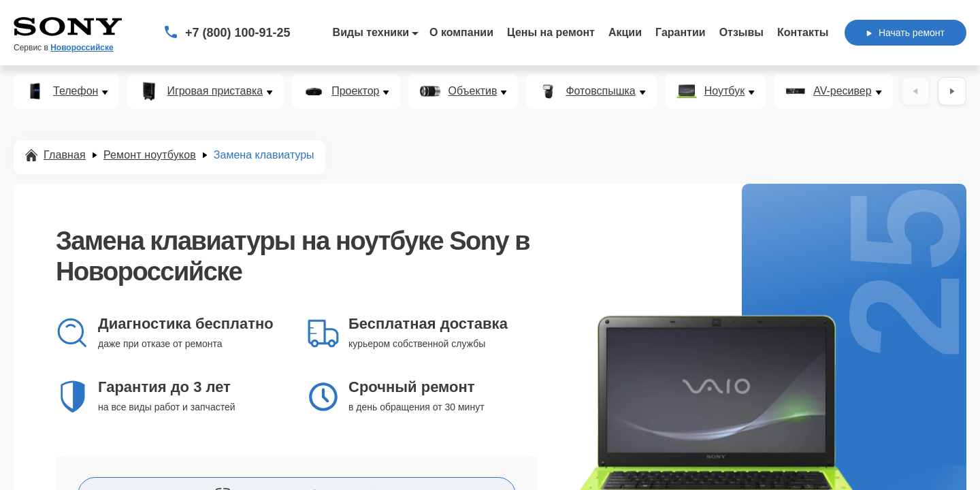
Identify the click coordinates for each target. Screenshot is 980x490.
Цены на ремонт (551, 32)
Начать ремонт (905, 33)
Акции (625, 32)
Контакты (803, 32)
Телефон (76, 91)
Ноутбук (724, 91)
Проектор (355, 91)
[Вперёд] (952, 91)
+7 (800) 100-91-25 (238, 33)
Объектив (472, 91)
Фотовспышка (600, 91)
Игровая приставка (215, 91)
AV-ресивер (842, 91)
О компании (461, 32)
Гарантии (681, 32)
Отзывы (741, 32)
